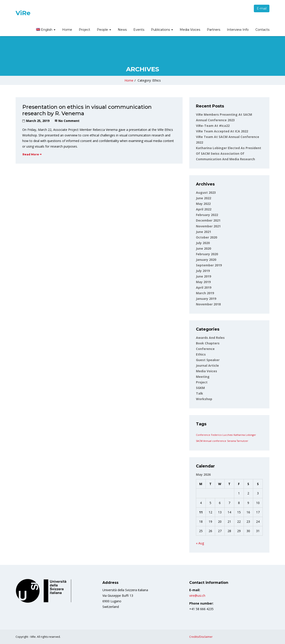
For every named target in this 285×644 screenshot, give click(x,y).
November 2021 (208, 226)
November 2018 (208, 304)
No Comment (69, 121)
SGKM (200, 388)
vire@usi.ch (197, 596)
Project (84, 30)
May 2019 (203, 282)
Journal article (207, 365)
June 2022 (204, 198)
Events (139, 30)
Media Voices (190, 30)
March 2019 (205, 293)
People (104, 30)
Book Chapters (208, 343)
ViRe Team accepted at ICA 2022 (222, 131)
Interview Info (238, 30)
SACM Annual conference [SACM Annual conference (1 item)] (211, 441)
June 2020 (204, 248)
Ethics (201, 354)
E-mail (262, 8)
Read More (32, 154)
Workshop (204, 399)
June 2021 (204, 232)
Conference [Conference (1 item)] (203, 435)
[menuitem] (45, 30)
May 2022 (203, 204)
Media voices (207, 371)
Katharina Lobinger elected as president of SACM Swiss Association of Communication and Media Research (229, 153)
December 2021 (208, 220)
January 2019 (206, 299)
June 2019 (204, 276)
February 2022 (207, 215)
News (122, 30)
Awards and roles (210, 338)
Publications (162, 30)
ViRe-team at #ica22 (213, 126)
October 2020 (207, 237)
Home (67, 30)
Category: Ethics (149, 80)
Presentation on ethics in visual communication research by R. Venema (87, 110)
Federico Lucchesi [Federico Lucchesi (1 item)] (222, 435)
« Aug (200, 543)
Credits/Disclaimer (201, 637)
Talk (199, 393)
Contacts (262, 30)
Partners (214, 30)
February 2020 (207, 254)
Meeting (203, 377)
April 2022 (204, 209)
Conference (205, 349)
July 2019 (203, 271)
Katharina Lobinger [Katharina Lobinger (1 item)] (245, 435)
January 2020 (206, 260)
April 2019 (204, 287)
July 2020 (203, 243)
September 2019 (209, 265)
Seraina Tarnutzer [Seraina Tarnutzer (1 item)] (238, 441)
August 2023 (206, 192)
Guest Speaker (208, 360)
